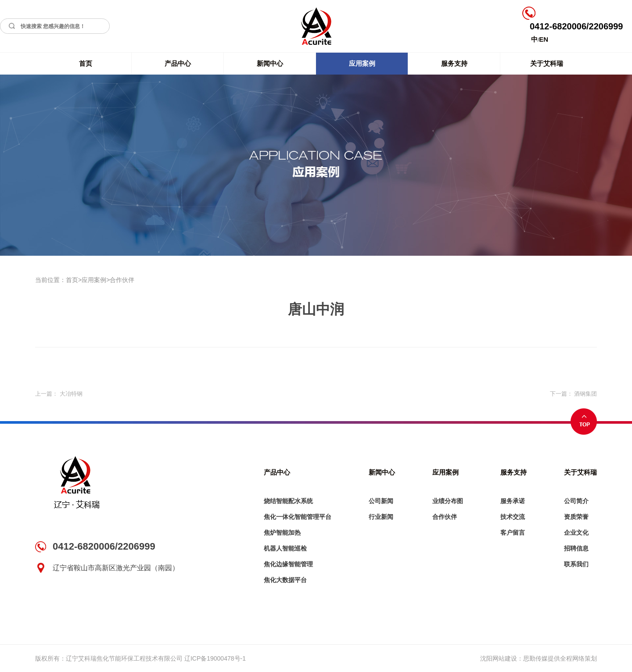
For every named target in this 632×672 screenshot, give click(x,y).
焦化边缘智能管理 (288, 564)
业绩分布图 (448, 501)
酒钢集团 (585, 394)
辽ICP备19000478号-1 (215, 658)
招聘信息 (576, 548)
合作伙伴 (122, 280)
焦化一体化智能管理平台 (298, 517)
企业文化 (576, 533)
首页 (86, 63)
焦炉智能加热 (282, 533)
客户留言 (513, 533)
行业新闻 (381, 517)
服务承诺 (513, 501)
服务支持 (454, 63)
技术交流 (513, 517)
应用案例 (362, 63)
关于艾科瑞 (547, 63)
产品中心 (178, 63)
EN (544, 39)
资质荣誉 (576, 517)
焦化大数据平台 (285, 580)
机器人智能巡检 (285, 548)
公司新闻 (381, 501)
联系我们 (576, 564)
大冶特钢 (71, 394)
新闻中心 (270, 63)
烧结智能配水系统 (288, 501)
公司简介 (576, 501)
